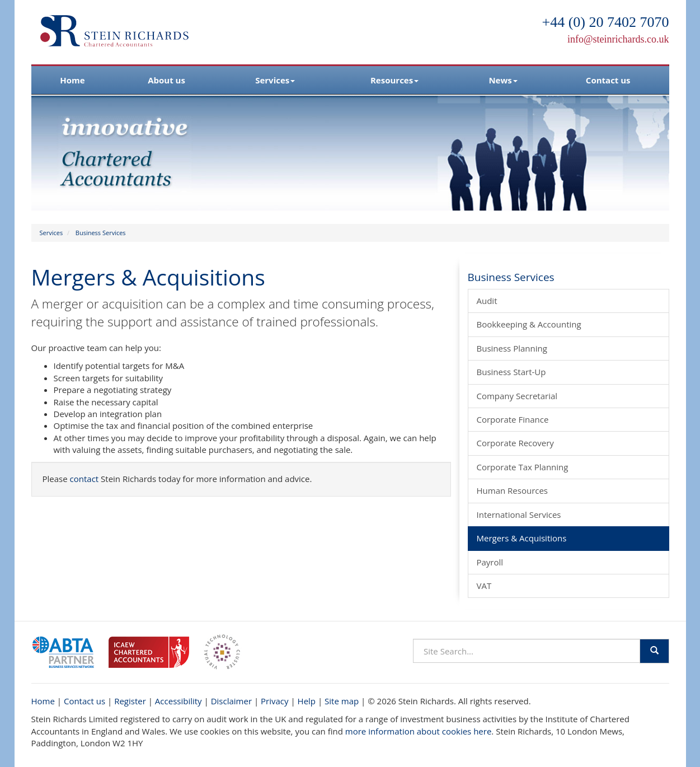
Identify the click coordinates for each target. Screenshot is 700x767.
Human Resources (513, 490)
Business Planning (512, 348)
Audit (487, 301)
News (503, 80)
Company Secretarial (517, 396)
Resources (394, 80)
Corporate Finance (513, 419)
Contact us (608, 80)
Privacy (274, 701)
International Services (519, 515)
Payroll (490, 562)
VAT (484, 586)
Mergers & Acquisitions (522, 538)
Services (275, 80)
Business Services (101, 233)
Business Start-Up (511, 372)
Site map (342, 701)
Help (307, 701)
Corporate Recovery (515, 443)
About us (166, 80)
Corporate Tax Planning (523, 467)
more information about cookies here (419, 731)
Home (72, 80)
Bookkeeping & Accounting (529, 324)
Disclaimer (231, 701)
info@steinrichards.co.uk (618, 39)
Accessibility (178, 701)
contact (84, 479)
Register (130, 701)
